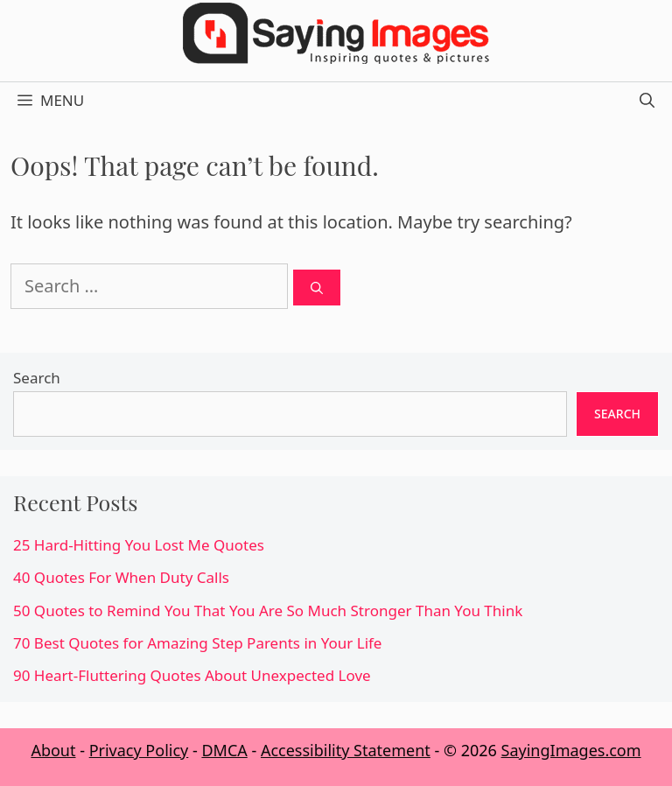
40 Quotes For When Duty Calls (121, 577)
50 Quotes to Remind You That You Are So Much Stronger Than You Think (268, 611)
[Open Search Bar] (647, 101)
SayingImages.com (571, 750)
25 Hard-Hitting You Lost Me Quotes (139, 545)
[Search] (317, 288)
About (53, 750)
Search (37, 378)
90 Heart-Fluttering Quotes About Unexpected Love (192, 675)
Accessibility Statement (346, 750)
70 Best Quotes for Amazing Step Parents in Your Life (197, 643)
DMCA (224, 750)
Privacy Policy (139, 750)
